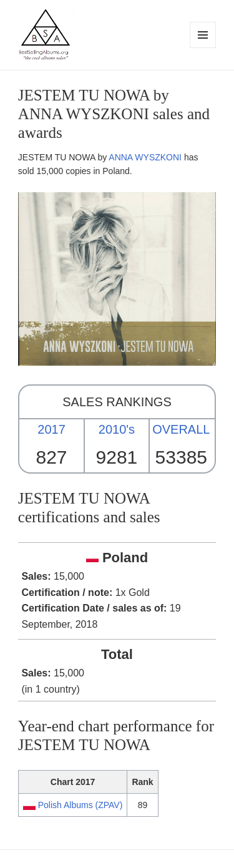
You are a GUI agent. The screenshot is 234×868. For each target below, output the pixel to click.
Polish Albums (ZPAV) (80, 805)
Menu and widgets (203, 48)
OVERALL (181, 429)
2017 (51, 429)
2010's (117, 429)
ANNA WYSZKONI (145, 157)
